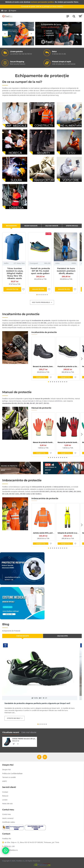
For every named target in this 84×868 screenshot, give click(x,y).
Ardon (57, 263)
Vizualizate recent (11, 732)
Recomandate (11, 226)
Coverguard (34, 263)
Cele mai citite (62, 636)
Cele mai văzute (29, 732)
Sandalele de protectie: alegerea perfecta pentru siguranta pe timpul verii (37, 703)
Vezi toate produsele (41, 302)
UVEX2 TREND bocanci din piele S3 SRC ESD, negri (24, 739)
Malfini (6, 263)
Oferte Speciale (72, 226)
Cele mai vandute (52, 226)
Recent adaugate (31, 226)
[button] (37, 295)
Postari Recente (23, 636)
